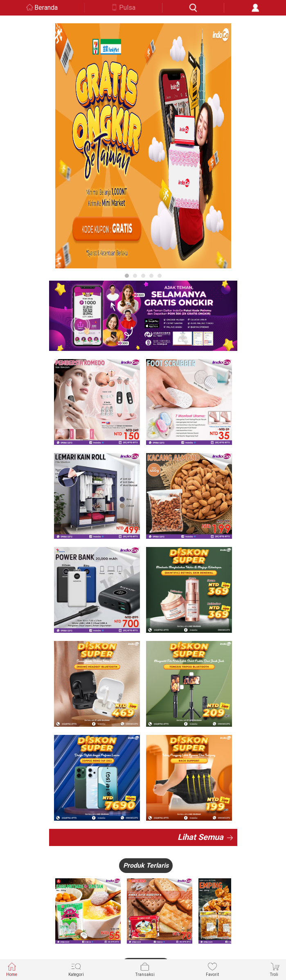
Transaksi (145, 969)
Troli (275, 969)
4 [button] (151, 276)
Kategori (76, 969)
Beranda (46, 8)
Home (12, 969)
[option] (143, 146)
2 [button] (135, 276)
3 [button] (143, 276)
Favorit (212, 969)
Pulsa (127, 8)
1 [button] (127, 276)
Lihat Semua (200, 837)
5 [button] (160, 276)
